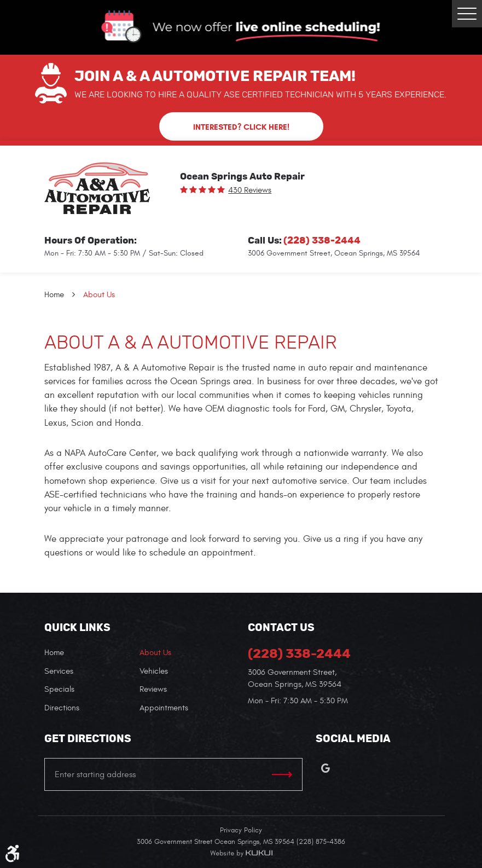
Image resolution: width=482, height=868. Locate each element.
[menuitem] (92, 653)
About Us (99, 295)
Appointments (164, 708)
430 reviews (250, 190)
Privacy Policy (241, 830)
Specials (59, 689)
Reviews (153, 689)
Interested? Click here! (241, 127)
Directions (62, 708)
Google (326, 768)
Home (54, 295)
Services (59, 671)
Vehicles (154, 671)
